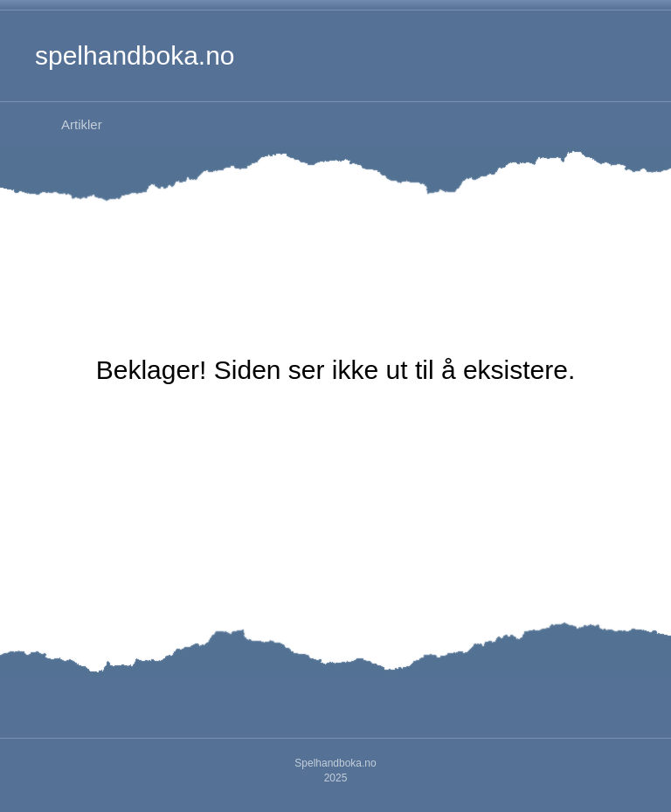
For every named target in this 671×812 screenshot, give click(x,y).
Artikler (82, 124)
